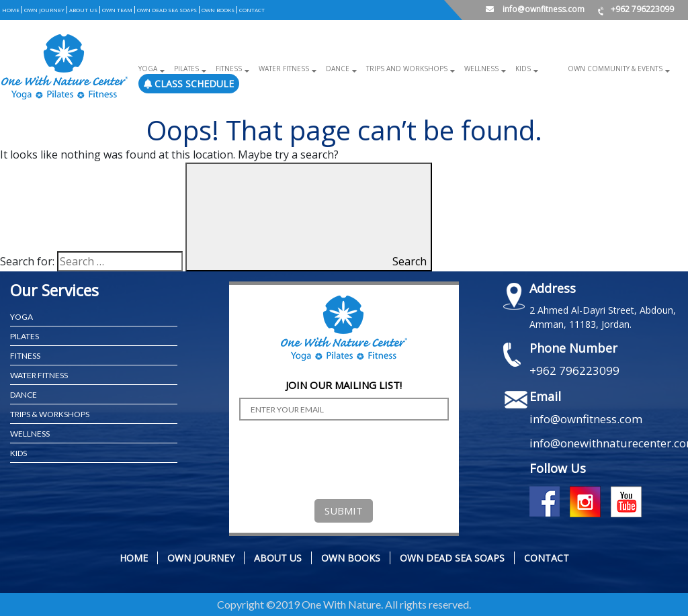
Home (11, 10)
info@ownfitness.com (535, 9)
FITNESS (25, 356)
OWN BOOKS (218, 10)
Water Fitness (284, 69)
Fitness (229, 69)
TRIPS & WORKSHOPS (50, 414)
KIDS (18, 453)
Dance (338, 69)
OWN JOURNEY (44, 10)
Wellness (481, 69)
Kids (523, 69)
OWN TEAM (117, 10)
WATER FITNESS (39, 375)
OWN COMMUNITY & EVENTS (615, 69)
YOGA (21, 317)
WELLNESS (30, 434)
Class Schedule (189, 84)
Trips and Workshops (407, 69)
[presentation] (341, 457)
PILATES (25, 336)
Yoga (148, 69)
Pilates (186, 69)
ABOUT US (83, 10)
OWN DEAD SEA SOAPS (167, 10)
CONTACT (252, 10)
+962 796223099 (636, 9)
